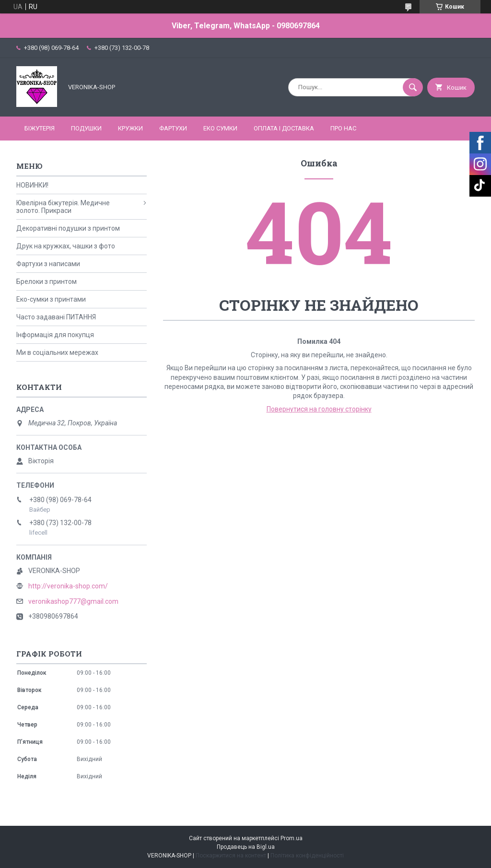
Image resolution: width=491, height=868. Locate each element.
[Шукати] (413, 87)
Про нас (343, 128)
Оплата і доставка (284, 128)
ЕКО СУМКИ (220, 128)
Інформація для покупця (55, 335)
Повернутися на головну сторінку (319, 409)
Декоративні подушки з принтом (68, 228)
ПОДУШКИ (86, 128)
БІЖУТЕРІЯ (40, 128)
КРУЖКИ (130, 128)
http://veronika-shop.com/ (68, 586)
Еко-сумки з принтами (51, 299)
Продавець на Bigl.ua (246, 847)
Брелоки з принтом (47, 282)
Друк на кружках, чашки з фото (66, 246)
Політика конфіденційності (307, 856)
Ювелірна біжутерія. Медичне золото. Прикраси (63, 207)
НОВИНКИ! (32, 185)
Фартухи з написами (48, 264)
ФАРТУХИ (173, 128)
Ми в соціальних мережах (57, 352)
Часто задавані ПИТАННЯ (56, 317)
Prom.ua (292, 838)
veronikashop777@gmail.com (73, 601)
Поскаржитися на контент (231, 856)
